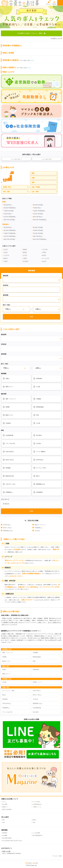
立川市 (25, 255)
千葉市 (6, 261)
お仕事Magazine (37, 804)
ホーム (4, 802)
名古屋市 (26, 261)
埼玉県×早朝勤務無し (10, 217)
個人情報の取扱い (7, 838)
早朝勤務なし (8, 492)
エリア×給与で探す (16, 159)
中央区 (6, 252)
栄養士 (6, 378)
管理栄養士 (38, 378)
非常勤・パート (37, 682)
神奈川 (34, 820)
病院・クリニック (9, 399)
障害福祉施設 (38, 407)
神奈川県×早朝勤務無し (40, 220)
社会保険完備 (8, 435)
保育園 (6, 407)
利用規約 (5, 833)
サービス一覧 (57, 856)
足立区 (6, 249)
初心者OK (37, 435)
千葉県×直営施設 (9, 211)
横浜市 (6, 258)
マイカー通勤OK (39, 452)
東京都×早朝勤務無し (10, 208)
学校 (36, 415)
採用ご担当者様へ (7, 810)
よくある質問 (36, 833)
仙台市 (44, 261)
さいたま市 (46, 258)
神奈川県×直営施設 (9, 220)
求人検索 (5, 804)
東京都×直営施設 (38, 205)
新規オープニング (40, 525)
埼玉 (4, 823)
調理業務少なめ (39, 484)
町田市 (44, 255)
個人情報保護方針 (37, 836)
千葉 (34, 823)
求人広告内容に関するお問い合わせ (12, 841)
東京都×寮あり (8, 205)
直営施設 (7, 468)
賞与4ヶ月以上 (8, 460)
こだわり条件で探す (47, 159)
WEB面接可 (38, 492)
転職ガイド (5, 807)
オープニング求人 (40, 468)
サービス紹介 (36, 802)
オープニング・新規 (8, 691)
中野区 (44, 252)
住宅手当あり (38, 460)
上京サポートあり (9, 484)
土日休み (37, 443)
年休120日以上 (8, 452)
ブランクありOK (9, 443)
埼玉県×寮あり (8, 214)
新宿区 (25, 252)
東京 (4, 820)
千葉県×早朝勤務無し (39, 211)
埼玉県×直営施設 (38, 214)
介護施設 (37, 399)
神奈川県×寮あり (38, 217)
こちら (32, 60)
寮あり (37, 476)
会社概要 (5, 836)
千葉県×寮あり (37, 208)
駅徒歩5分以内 (8, 476)
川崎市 (25, 258)
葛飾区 (25, 249)
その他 (37, 387)
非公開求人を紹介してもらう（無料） (32, 33)
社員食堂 (7, 423)
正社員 (4, 682)
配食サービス (8, 415)
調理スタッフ (8, 387)
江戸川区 (45, 249)
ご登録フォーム (37, 807)
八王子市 (6, 255)
